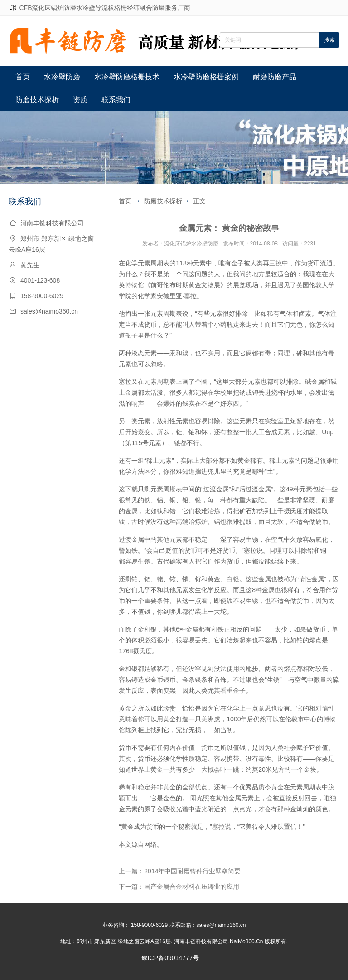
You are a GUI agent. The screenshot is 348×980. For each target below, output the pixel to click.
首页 (23, 77)
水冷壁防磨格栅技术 (127, 77)
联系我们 (116, 100)
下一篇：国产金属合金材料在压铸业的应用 (179, 887)
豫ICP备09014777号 (170, 958)
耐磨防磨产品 (275, 77)
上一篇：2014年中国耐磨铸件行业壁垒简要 (180, 871)
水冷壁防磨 (62, 77)
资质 (80, 100)
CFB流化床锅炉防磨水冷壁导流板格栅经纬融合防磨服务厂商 (105, 8)
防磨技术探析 (37, 100)
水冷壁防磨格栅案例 (206, 77)
